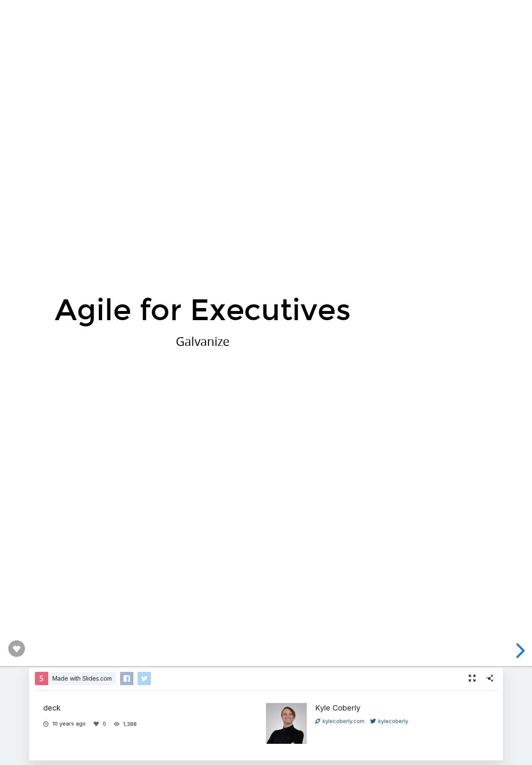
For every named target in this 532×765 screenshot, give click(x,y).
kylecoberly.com (340, 721)
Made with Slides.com (82, 678)
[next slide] (519, 651)
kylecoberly (389, 721)
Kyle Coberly (338, 708)
